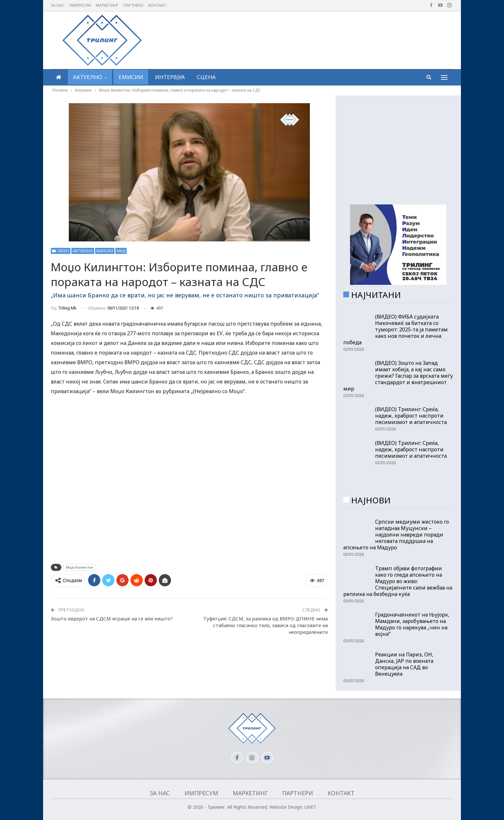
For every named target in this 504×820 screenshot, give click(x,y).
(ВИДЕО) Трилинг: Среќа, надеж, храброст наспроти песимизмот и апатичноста (411, 416)
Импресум (80, 5)
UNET (310, 807)
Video (61, 251)
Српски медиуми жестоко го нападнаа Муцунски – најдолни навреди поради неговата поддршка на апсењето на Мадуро (396, 535)
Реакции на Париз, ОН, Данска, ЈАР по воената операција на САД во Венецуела (404, 664)
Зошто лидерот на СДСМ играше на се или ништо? (112, 618)
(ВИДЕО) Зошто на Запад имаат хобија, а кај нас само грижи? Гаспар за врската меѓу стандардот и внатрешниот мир (398, 376)
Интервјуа (170, 77)
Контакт (157, 5)
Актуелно (88, 77)
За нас (58, 5)
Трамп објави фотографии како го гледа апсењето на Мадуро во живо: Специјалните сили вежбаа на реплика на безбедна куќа (398, 581)
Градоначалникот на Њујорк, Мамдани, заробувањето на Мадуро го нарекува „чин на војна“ (412, 624)
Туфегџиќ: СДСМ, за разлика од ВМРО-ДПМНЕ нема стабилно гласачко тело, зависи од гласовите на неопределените (265, 625)
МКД (121, 251)
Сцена (206, 77)
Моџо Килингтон (80, 567)
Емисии (131, 77)
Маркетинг (107, 5)
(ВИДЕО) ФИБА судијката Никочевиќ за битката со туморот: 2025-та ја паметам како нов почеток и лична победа (396, 329)
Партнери (133, 5)
